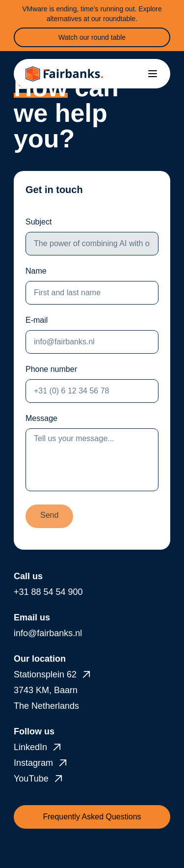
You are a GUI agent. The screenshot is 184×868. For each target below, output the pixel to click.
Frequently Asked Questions (92, 817)
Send (49, 515)
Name (36, 271)
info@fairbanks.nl (48, 633)
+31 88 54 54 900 (48, 592)
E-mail (37, 320)
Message (41, 418)
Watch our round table (92, 37)
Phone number (51, 369)
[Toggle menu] (153, 74)
